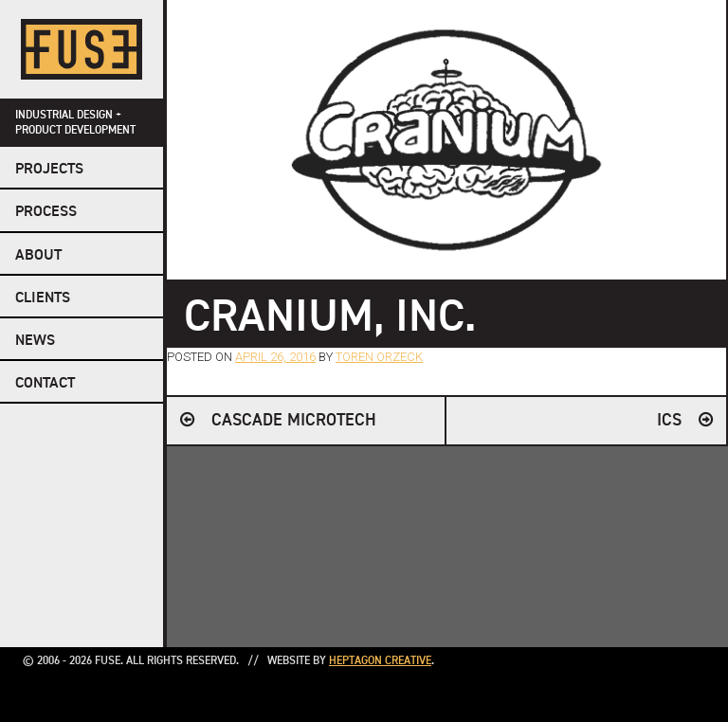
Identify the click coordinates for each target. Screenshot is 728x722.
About (38, 256)
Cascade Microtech (294, 421)
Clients (43, 298)
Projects (49, 170)
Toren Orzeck (379, 357)
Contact (45, 384)
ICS (669, 421)
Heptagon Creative (380, 661)
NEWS (35, 341)
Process (46, 212)
